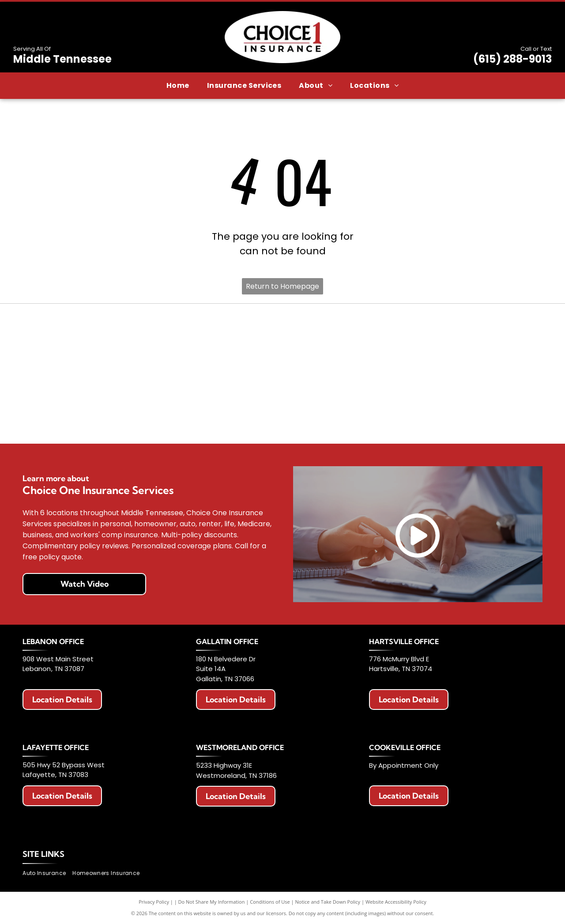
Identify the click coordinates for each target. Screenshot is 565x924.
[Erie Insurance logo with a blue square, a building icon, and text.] (75, 331)
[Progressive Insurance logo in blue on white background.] (387, 374)
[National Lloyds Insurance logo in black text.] (282, 374)
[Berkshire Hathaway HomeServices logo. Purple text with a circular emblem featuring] (490, 331)
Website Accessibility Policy (396, 902)
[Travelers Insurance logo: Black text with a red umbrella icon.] (179, 417)
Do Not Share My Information (212, 902)
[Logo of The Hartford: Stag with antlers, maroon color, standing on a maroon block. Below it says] (75, 417)
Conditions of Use (270, 902)
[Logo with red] (75, 374)
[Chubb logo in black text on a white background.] (387, 417)
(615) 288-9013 (512, 59)
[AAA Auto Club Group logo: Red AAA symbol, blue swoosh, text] (282, 331)
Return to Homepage (282, 286)
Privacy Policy (154, 902)
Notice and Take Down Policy (328, 902)
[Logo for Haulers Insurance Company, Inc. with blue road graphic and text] (179, 374)
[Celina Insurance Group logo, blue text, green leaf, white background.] (282, 417)
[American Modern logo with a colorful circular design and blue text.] (387, 331)
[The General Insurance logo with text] (490, 374)
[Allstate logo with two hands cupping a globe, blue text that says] (179, 331)
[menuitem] (178, 86)
